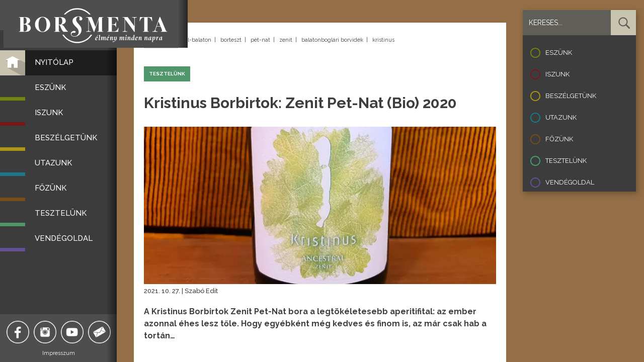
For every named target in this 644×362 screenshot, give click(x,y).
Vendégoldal (570, 182)
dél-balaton (196, 40)
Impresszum (63, 353)
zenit (286, 40)
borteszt (231, 40)
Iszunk (557, 74)
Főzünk (559, 139)
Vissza (161, 40)
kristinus (383, 40)
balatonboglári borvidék (332, 40)
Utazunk (561, 117)
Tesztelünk (566, 161)
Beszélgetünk (571, 96)
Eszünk (559, 53)
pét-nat (260, 40)
